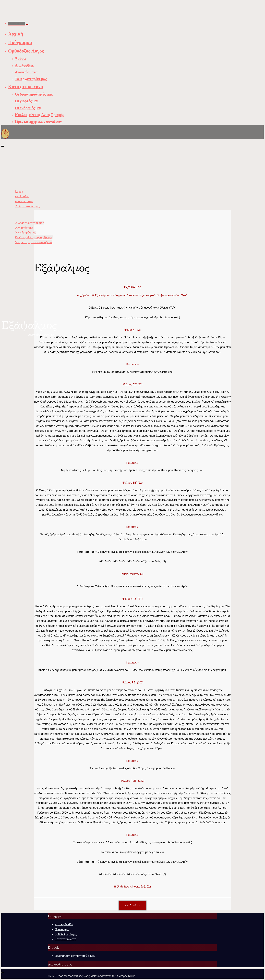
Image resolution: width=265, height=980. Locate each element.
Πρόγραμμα (62, 929)
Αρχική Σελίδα (64, 924)
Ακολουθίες (35, 335)
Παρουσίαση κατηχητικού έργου (75, 956)
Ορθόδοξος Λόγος (66, 934)
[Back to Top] (3, 972)
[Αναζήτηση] (27, 24)
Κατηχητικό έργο (65, 939)
